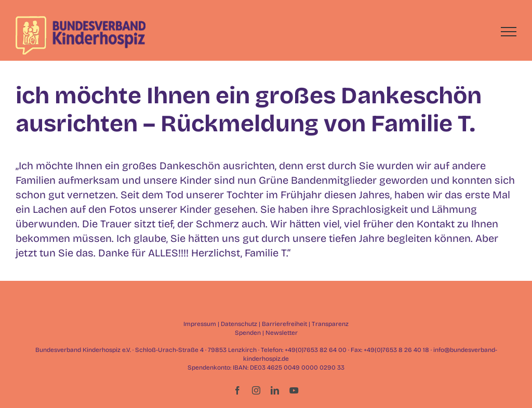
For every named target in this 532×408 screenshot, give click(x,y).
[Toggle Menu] (509, 32)
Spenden (248, 333)
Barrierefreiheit (284, 324)
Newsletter (282, 333)
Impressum (200, 324)
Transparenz (330, 324)
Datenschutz (239, 324)
